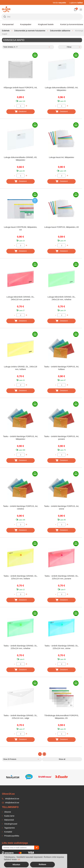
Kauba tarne (9, 816)
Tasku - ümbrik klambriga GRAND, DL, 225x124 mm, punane (62, 577)
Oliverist (7, 812)
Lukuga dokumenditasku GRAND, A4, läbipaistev (62, 89)
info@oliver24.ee (11, 803)
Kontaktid (8, 832)
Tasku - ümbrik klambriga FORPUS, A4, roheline (20, 507)
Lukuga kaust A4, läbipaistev (61, 157)
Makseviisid (9, 820)
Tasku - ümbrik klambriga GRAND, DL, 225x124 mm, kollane (20, 577)
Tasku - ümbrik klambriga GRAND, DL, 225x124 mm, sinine (62, 647)
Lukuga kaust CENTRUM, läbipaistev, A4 (20, 228)
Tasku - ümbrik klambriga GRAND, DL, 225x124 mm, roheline (20, 647)
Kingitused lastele (46, 24)
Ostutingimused (10, 824)
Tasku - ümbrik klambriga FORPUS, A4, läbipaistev (20, 438)
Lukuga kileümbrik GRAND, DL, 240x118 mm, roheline (62, 298)
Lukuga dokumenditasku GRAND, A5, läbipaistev (20, 159)
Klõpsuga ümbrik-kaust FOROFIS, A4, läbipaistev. (20, 89)
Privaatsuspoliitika (11, 836)
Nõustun (16, 865)
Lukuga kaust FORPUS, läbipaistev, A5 (61, 227)
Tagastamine (9, 828)
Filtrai (69, 47)
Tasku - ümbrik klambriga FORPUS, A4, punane (62, 438)
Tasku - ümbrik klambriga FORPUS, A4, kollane (62, 368)
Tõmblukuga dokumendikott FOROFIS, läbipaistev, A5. (62, 717)
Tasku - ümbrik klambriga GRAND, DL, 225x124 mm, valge (20, 717)
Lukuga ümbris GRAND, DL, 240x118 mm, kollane (21, 368)
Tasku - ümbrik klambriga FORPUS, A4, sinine (62, 507)
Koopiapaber (26, 24)
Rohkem (42, 864)
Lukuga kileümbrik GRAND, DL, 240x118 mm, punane (20, 298)
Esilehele (6, 31)
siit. (19, 859)
